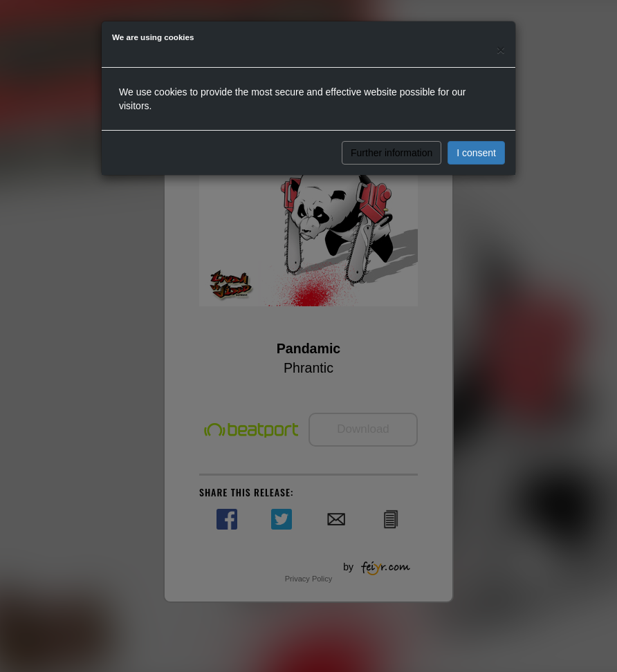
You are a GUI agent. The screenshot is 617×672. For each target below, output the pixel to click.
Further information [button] (392, 153)
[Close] (501, 49)
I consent (476, 153)
